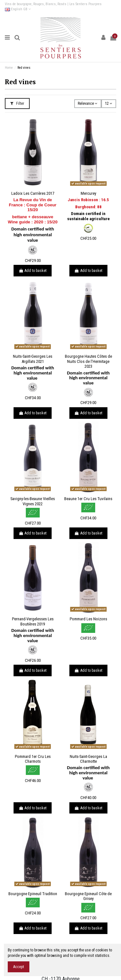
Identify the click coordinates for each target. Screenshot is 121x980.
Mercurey (88, 193)
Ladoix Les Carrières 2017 (33, 193)
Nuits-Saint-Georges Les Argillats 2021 (33, 359)
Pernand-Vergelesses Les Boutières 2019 (33, 621)
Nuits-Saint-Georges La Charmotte (88, 759)
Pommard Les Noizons (88, 619)
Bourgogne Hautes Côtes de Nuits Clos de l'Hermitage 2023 (88, 361)
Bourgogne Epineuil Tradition (33, 894)
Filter (17, 103)
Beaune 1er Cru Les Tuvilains (88, 499)
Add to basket (33, 271)
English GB (18, 9)
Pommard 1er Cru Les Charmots (33, 759)
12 (109, 103)
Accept (19, 967)
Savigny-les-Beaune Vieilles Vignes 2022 (33, 501)
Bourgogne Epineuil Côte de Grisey (88, 896)
